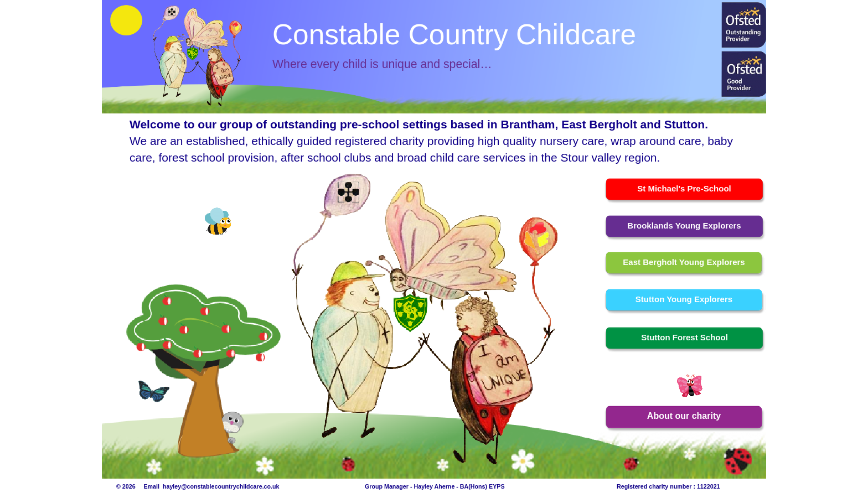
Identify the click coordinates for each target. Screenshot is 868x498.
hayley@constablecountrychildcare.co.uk (221, 486)
